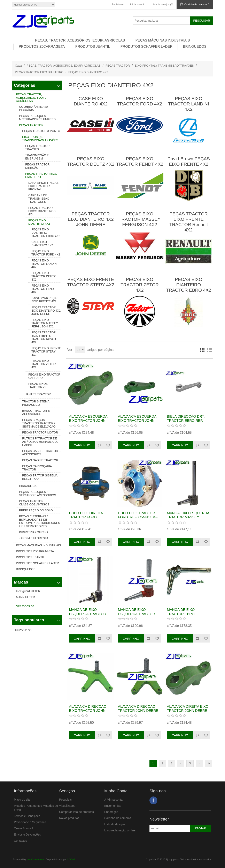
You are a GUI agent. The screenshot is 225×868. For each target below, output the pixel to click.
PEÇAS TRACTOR (118, 66)
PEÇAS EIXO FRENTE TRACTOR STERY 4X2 (46, 351)
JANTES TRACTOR (38, 394)
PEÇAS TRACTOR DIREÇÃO (37, 166)
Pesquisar (65, 800)
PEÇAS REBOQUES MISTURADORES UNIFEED (37, 118)
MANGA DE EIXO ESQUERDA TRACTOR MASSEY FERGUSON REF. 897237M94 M (88, 616)
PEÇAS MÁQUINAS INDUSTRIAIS (162, 40)
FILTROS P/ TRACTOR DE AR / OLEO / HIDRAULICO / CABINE (40, 442)
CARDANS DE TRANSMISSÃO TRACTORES (39, 199)
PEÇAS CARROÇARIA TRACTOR (37, 468)
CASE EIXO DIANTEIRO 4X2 (42, 244)
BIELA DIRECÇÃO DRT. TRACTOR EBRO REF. (186, 419)
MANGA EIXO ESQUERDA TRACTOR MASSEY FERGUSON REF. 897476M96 (188, 519)
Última (208, 763)
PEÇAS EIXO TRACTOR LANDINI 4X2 (44, 264)
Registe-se (118, 5)
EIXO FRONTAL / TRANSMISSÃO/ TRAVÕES (164, 66)
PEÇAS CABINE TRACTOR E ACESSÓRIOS (41, 453)
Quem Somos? (24, 828)
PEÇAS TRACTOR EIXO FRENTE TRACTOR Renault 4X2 (44, 337)
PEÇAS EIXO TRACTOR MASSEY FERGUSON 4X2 (45, 323)
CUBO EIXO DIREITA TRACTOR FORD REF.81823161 (86, 517)
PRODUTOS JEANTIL (93, 47)
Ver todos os (25, 606)
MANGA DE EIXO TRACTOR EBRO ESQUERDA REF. (181, 614)
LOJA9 (71, 860)
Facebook (153, 800)
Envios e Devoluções (27, 834)
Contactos (20, 841)
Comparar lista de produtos (76, 812)
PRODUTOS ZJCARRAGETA (42, 47)
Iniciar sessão (138, 5)
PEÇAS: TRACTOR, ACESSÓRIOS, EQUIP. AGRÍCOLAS (80, 40)
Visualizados (67, 806)
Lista (210, 350)
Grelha (202, 350)
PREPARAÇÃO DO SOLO (36, 510)
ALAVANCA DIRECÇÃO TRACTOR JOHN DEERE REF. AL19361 (138, 711)
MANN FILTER (25, 597)
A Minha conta (113, 800)
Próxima (199, 763)
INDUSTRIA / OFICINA (34, 532)
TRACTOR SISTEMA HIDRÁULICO (36, 403)
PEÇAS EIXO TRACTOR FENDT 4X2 (44, 289)
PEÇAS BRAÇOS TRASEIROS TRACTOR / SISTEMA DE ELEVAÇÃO (39, 423)
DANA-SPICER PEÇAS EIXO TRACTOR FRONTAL (43, 186)
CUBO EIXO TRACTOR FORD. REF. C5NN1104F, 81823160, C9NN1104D (138, 517)
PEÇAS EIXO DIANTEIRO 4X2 (39, 222)
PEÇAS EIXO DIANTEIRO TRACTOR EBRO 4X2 (46, 233)
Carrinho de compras (118, 818)
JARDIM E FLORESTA (34, 538)
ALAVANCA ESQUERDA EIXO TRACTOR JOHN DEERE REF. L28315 (88, 421)
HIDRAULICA (28, 486)
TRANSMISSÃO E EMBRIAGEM (37, 157)
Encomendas (113, 806)
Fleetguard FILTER (28, 591)
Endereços (111, 812)
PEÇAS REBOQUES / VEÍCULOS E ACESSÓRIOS (38, 494)
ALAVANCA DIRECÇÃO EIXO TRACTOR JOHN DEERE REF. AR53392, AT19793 (88, 713)
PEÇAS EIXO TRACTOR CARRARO (44, 376)
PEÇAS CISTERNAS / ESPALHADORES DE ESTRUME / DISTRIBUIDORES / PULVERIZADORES (40, 521)
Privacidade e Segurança (30, 822)
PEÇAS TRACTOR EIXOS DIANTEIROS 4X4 (42, 211)
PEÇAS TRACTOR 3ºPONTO (41, 131)
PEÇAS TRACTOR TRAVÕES (37, 148)
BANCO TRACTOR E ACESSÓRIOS (36, 412)
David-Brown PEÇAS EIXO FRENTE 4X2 (45, 300)
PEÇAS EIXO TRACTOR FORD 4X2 (46, 253)
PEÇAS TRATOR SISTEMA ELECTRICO (40, 477)
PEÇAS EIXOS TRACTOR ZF (38, 385)
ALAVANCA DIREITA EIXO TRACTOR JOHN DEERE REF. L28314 (188, 711)
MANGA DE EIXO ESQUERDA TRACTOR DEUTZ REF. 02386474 (137, 614)
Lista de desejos (115, 824)
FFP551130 (23, 630)
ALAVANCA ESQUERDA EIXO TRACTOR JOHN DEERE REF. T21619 (137, 421)
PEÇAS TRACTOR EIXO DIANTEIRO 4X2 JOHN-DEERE (46, 311)
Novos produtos (69, 818)
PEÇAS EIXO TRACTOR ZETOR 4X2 (44, 364)
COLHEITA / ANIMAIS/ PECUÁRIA (34, 108)
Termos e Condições (27, 816)
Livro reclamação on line (120, 830)
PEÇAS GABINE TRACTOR (40, 460)
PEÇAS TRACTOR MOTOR (40, 432)
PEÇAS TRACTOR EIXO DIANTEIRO (39, 72)
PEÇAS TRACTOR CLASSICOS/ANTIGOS (34, 503)
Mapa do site (22, 800)
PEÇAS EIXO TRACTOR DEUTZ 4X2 (44, 276)
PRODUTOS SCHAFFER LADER (146, 47)
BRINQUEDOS (195, 47)
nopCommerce (35, 860)
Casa (18, 66)
